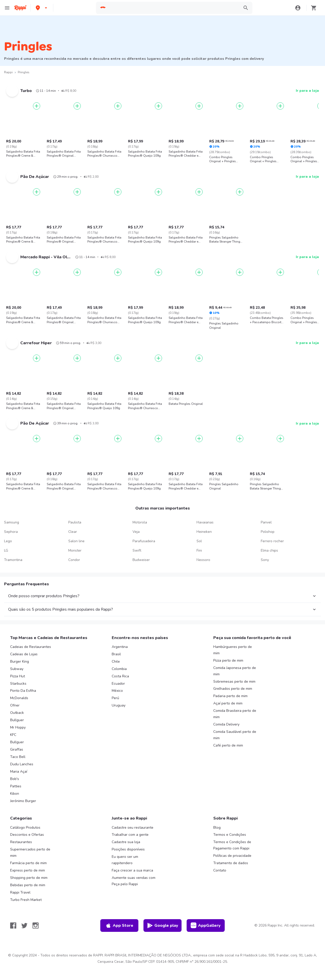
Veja (136, 532)
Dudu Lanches (22, 764)
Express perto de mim (28, 870)
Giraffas (17, 749)
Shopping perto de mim (29, 878)
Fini (199, 550)
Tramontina (13, 560)
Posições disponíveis (128, 849)
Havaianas (205, 522)
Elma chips (269, 550)
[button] (42, 8)
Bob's (15, 779)
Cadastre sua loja (126, 842)
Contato (220, 870)
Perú (115, 698)
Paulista (75, 522)
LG (6, 550)
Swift (137, 550)
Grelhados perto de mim (233, 689)
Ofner (15, 705)
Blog (217, 828)
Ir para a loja (307, 91)
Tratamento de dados (231, 863)
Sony (265, 560)
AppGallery (206, 925)
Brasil (116, 654)
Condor (74, 560)
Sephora (11, 532)
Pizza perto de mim (228, 660)
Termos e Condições (230, 835)
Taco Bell (18, 757)
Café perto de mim (228, 745)
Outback (17, 713)
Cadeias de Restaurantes (31, 647)
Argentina (120, 647)
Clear (73, 532)
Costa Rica (120, 676)
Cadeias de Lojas (24, 654)
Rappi (8, 72)
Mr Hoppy (18, 727)
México (117, 691)
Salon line (76, 541)
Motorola (140, 522)
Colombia (119, 669)
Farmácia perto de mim (28, 863)
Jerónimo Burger (23, 801)
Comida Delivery (226, 724)
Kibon (15, 794)
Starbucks (18, 684)
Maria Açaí (19, 772)
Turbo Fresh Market (26, 900)
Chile (116, 661)
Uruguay (119, 705)
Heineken (204, 532)
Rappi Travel (20, 892)
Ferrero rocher (272, 541)
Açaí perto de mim (228, 703)
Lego (8, 541)
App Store (119, 925)
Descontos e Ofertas (27, 835)
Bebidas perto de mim (28, 885)
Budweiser (141, 560)
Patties (16, 786)
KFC (13, 735)
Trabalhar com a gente (130, 835)
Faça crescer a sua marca (132, 870)
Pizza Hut (18, 676)
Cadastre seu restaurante (133, 828)
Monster (75, 550)
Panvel (266, 522)
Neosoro (203, 560)
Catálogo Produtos (25, 828)
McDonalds (19, 698)
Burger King (20, 661)
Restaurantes (21, 842)
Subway (17, 669)
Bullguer (17, 720)
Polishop (268, 532)
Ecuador (118, 684)
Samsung (12, 522)
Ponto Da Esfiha (23, 691)
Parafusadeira (144, 541)
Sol (199, 541)
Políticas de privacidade (232, 856)
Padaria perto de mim (230, 696)
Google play (163, 925)
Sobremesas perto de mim (234, 682)
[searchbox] (173, 8)
